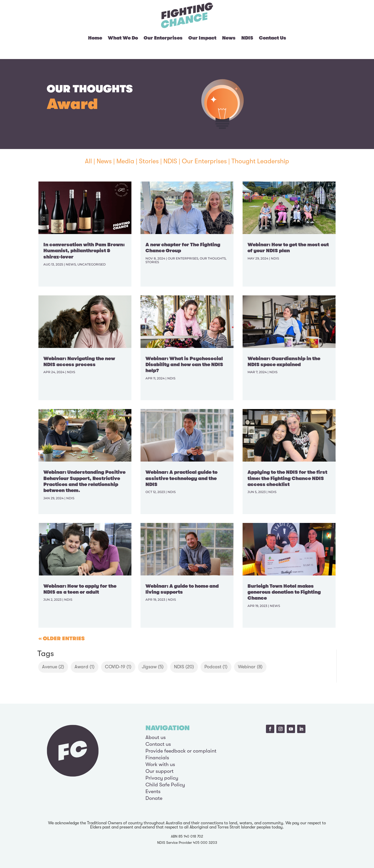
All (88, 161)
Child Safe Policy (165, 785)
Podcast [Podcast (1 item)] (216, 667)
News (229, 38)
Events (153, 791)
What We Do (123, 38)
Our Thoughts (213, 258)
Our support (159, 771)
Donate (154, 798)
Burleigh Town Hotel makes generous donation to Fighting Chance (284, 592)
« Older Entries (62, 639)
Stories (149, 161)
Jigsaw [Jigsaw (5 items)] (153, 667)
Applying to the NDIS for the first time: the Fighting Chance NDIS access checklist (287, 478)
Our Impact (202, 38)
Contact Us (273, 38)
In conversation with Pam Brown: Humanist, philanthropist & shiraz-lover (84, 251)
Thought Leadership (260, 161)
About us (156, 737)
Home (95, 38)
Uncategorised (92, 264)
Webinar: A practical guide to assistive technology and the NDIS (181, 478)
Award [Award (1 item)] (85, 667)
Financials (157, 758)
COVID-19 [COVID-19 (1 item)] (118, 667)
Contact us (158, 744)
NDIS (247, 38)
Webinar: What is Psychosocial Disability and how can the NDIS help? (184, 365)
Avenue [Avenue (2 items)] (53, 667)
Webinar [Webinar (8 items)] (250, 667)
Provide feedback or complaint (181, 751)
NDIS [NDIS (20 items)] (184, 667)
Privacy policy (162, 778)
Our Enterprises (163, 38)
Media (125, 161)
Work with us (160, 764)
